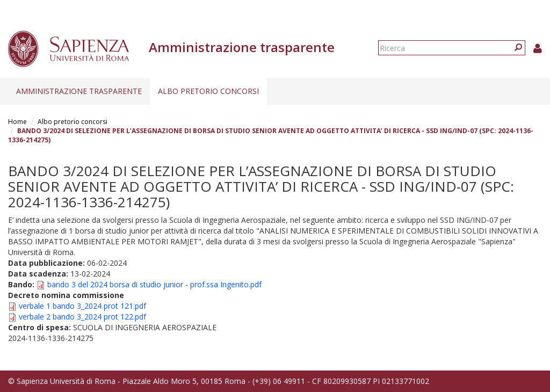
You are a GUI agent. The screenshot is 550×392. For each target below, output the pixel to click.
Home (17, 122)
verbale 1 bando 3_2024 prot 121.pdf (82, 306)
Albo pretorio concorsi (208, 91)
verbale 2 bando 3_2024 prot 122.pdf (82, 317)
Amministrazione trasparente (79, 91)
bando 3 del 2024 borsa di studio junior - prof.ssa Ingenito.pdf (154, 284)
